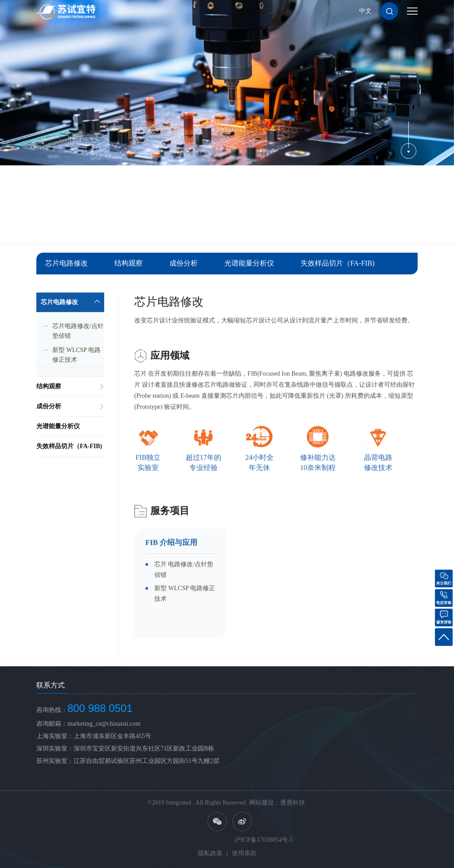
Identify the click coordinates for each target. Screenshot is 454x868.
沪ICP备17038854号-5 (264, 840)
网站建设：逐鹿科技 (277, 803)
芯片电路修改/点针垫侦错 (78, 340)
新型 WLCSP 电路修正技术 (76, 364)
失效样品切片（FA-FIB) (338, 263)
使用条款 (244, 853)
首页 (335, 225)
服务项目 (361, 225)
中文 (365, 11)
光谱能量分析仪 (249, 263)
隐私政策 (210, 853)
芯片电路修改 (67, 263)
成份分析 (184, 263)
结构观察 (129, 263)
